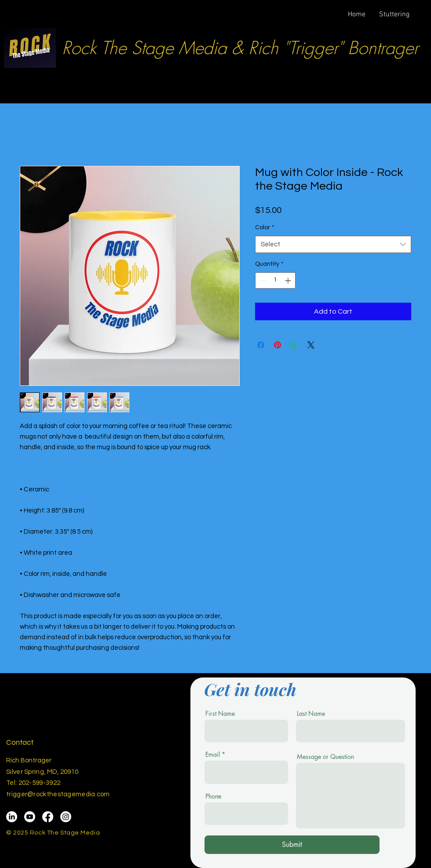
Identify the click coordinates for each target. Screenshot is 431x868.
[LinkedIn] (12, 817)
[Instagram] (66, 817)
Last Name (311, 714)
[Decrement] (262, 280)
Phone (213, 796)
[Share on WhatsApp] (294, 345)
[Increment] (289, 280)
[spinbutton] (275, 280)
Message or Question (325, 757)
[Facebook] (48, 817)
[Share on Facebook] (261, 345)
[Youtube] (30, 817)
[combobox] (333, 244)
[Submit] (292, 845)
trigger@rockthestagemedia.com (58, 794)
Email (213, 754)
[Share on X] (311, 345)
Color (265, 227)
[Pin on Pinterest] (278, 345)
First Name (220, 714)
